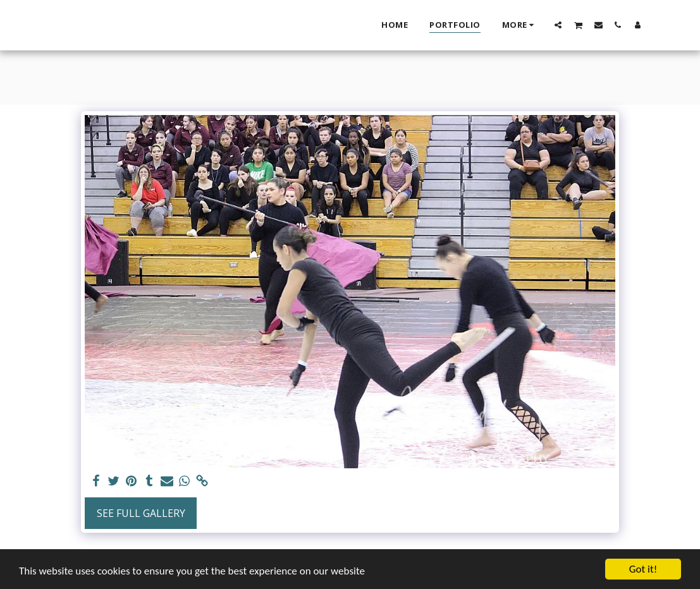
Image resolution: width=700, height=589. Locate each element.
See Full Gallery (141, 513)
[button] (558, 25)
